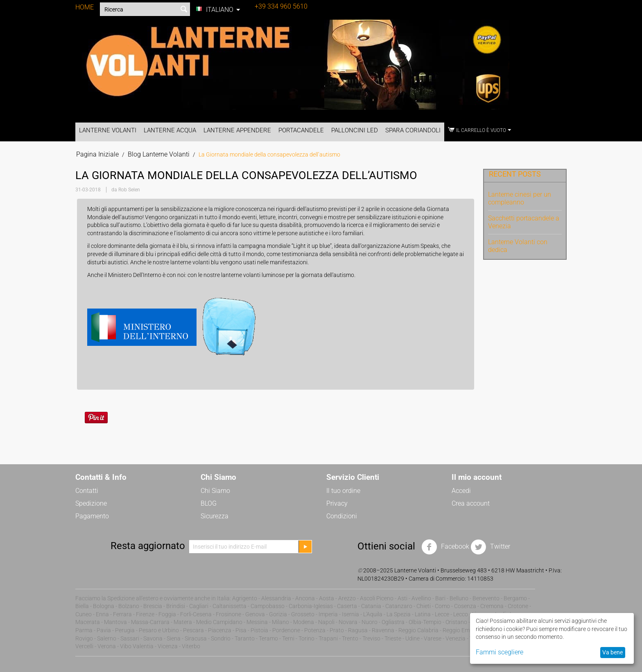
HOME (85, 7)
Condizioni (342, 516)
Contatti (87, 491)
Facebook (445, 547)
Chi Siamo (215, 491)
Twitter (490, 547)
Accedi (461, 491)
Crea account (471, 503)
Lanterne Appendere (237, 130)
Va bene (613, 652)
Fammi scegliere (500, 652)
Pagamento (92, 516)
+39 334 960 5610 (281, 6)
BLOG (209, 503)
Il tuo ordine (343, 491)
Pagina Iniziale (97, 154)
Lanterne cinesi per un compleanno (520, 198)
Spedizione (91, 503)
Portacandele (301, 130)
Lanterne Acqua (170, 130)
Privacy (337, 503)
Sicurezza (215, 516)
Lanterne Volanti (108, 130)
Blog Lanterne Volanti (159, 154)
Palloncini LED (355, 130)
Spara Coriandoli (413, 130)
